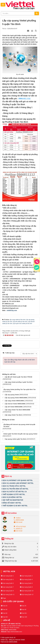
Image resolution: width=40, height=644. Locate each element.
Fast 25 (23, 606)
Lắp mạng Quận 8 (26, 587)
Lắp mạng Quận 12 (27, 594)
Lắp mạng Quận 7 (7, 587)
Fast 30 (4, 609)
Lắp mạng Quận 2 (26, 576)
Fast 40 (23, 609)
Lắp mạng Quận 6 (26, 583)
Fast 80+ (5, 617)
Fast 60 (4, 613)
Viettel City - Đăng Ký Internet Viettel (13, 640)
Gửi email (18, 522)
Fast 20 (4, 606)
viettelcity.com (12, 310)
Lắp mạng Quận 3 (7, 579)
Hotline (18, 518)
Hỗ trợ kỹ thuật (21, 526)
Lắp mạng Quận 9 (7, 591)
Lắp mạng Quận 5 (7, 583)
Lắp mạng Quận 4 (26, 579)
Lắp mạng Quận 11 (8, 594)
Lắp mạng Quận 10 (27, 591)
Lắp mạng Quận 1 (7, 576)
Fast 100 (24, 617)
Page (3, 598)
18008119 (18, 529)
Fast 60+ (24, 613)
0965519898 (19, 520)
